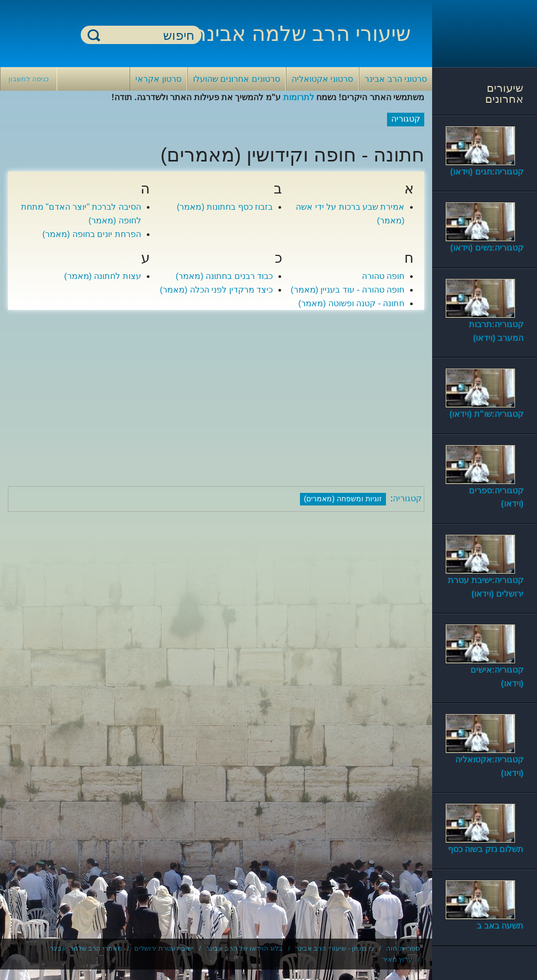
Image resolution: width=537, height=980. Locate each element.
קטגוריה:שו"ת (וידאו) (486, 414)
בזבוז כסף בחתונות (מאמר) (225, 207)
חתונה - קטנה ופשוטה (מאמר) (352, 303)
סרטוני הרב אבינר (396, 79)
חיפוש (94, 35)
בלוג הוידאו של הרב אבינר (244, 948)
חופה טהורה (383, 276)
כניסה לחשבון (29, 79)
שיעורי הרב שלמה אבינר (303, 34)
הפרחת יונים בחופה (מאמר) (92, 234)
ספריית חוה (403, 948)
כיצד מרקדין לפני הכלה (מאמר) (216, 290)
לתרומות (299, 97)
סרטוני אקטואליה (322, 79)
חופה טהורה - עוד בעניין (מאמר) (347, 290)
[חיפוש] (147, 35)
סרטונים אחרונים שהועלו (237, 79)
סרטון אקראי (158, 79)
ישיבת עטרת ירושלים (164, 948)
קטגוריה (407, 498)
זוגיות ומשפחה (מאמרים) (343, 499)
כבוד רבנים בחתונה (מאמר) (224, 276)
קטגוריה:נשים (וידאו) (487, 248)
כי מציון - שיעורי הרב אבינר (335, 948)
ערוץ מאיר (398, 959)
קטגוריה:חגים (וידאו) (487, 172)
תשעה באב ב (500, 926)
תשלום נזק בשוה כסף (486, 849)
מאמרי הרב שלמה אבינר (86, 948)
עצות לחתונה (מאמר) (103, 276)
